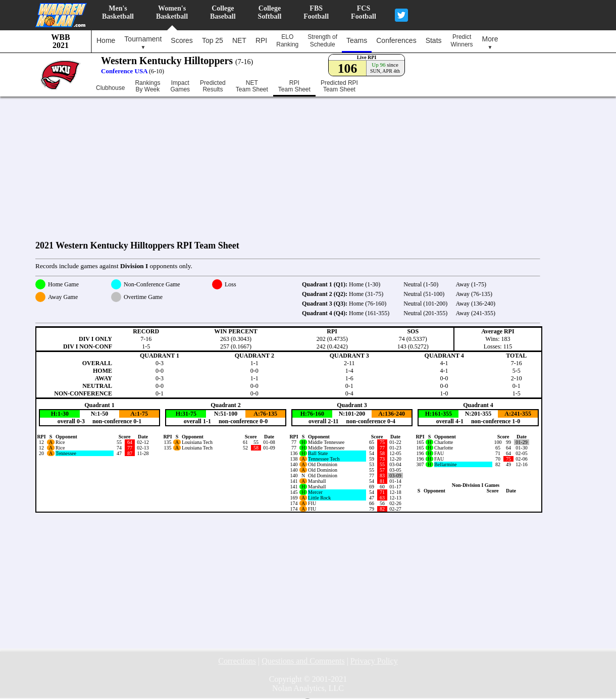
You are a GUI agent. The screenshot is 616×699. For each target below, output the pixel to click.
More (490, 42)
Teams (357, 40)
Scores (182, 40)
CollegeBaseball (223, 12)
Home (106, 40)
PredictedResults (213, 86)
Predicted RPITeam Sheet (339, 86)
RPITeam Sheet (294, 86)
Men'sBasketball (118, 12)
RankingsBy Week (147, 86)
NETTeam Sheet (252, 86)
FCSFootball (364, 12)
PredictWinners (462, 41)
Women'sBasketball (172, 12)
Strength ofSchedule (322, 41)
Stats (434, 40)
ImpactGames (180, 86)
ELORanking (287, 41)
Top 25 (213, 40)
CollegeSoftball (270, 12)
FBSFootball (316, 12)
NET (239, 40)
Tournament (143, 42)
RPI (261, 40)
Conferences (396, 40)
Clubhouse (110, 88)
